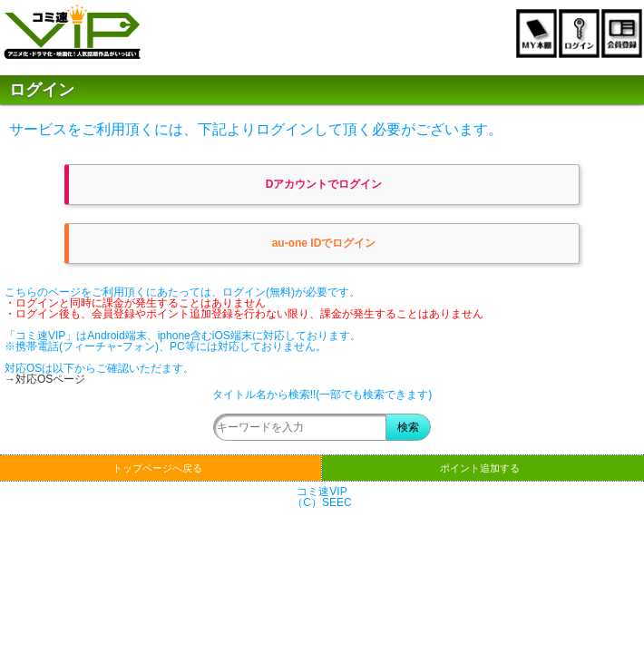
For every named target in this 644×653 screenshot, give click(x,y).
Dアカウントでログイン (324, 184)
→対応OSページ (45, 379)
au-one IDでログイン (324, 243)
